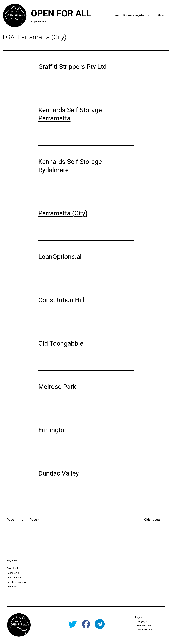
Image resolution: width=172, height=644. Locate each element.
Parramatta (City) (63, 213)
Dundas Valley (59, 473)
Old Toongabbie (61, 343)
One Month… (13, 568)
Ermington (53, 430)
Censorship (13, 573)
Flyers (116, 15)
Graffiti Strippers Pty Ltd (72, 67)
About (161, 15)
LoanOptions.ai (60, 257)
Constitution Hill (61, 300)
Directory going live (17, 582)
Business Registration (136, 15)
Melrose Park (57, 387)
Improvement (14, 577)
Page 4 (35, 520)
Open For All (61, 13)
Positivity (12, 587)
